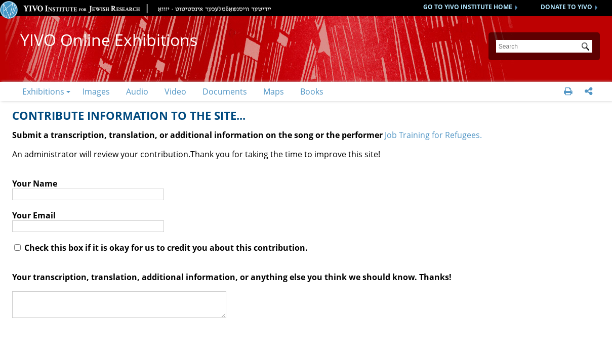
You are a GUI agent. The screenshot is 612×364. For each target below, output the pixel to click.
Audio (137, 92)
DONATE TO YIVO (566, 7)
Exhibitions (43, 92)
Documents (225, 92)
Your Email (34, 215)
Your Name (35, 184)
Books (312, 92)
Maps (274, 92)
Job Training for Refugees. (433, 135)
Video (175, 92)
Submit (587, 48)
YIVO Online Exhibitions (109, 40)
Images (96, 92)
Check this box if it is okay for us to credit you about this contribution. (161, 248)
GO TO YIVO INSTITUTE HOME (468, 7)
